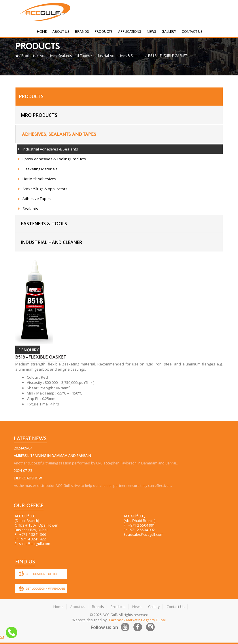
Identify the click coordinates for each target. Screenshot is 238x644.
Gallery (169, 31)
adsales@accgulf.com (146, 535)
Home (42, 31)
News (151, 31)
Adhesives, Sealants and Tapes (65, 56)
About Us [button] (61, 31)
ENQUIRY (28, 350)
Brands (82, 31)
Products (103, 31)
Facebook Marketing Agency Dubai (137, 620)
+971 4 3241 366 (33, 535)
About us (78, 607)
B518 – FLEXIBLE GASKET (168, 56)
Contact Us (192, 31)
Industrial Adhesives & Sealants (119, 56)
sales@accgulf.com (35, 544)
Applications (130, 31)
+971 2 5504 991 (142, 525)
